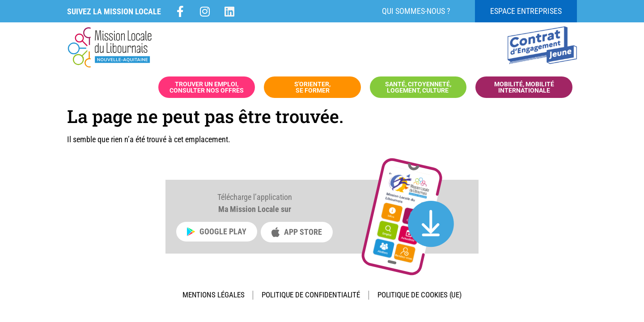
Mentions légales (205, 296)
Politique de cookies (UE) (427, 296)
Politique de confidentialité (309, 296)
